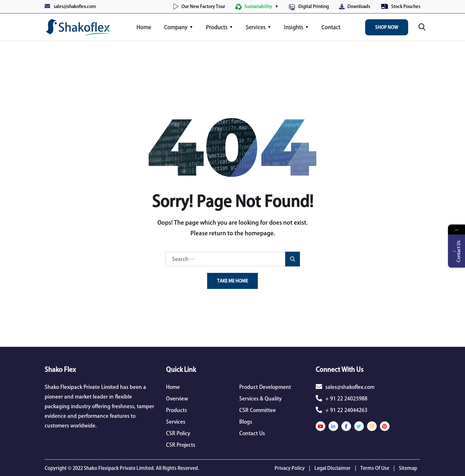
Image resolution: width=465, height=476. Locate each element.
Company (176, 27)
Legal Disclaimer (333, 468)
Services (256, 27)
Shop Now (387, 27)
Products (217, 27)
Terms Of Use (375, 468)
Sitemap (408, 468)
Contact (331, 27)
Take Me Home (232, 281)
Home (144, 27)
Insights (294, 27)
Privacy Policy (290, 468)
